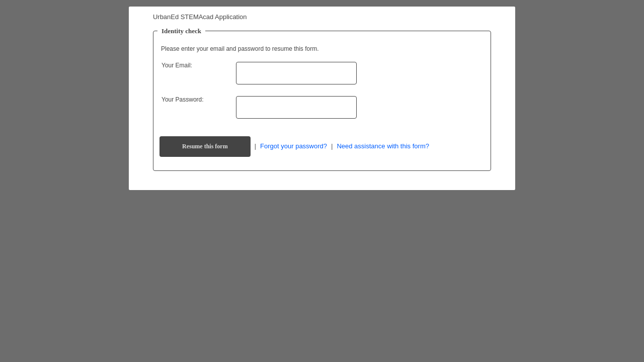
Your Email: (177, 65)
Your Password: (183, 100)
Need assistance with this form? (383, 146)
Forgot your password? (294, 146)
